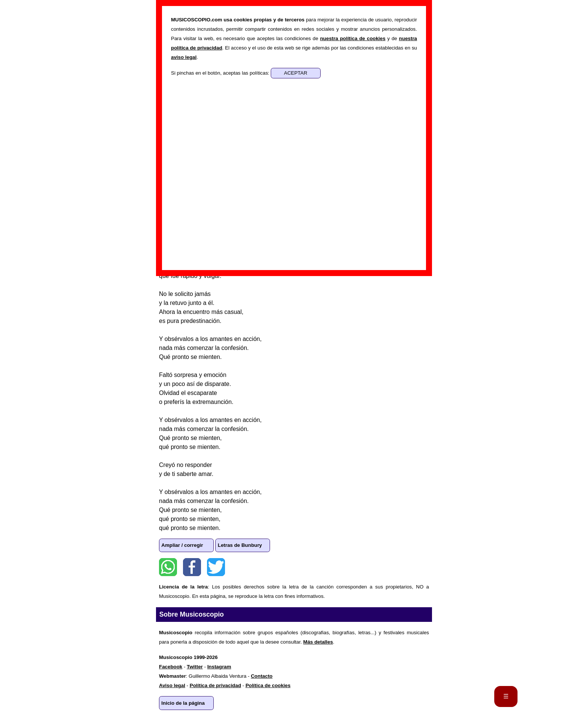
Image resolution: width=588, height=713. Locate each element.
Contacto (262, 676)
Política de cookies (268, 685)
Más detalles (318, 642)
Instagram (219, 667)
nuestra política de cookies (352, 38)
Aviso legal (172, 685)
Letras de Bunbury (240, 545)
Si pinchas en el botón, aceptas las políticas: (221, 73)
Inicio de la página (183, 703)
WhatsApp (168, 567)
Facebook (192, 567)
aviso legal (184, 57)
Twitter (216, 567)
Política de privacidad (215, 685)
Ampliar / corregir (182, 545)
